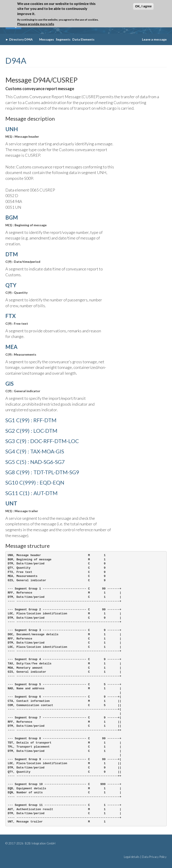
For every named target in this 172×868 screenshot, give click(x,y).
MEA (11, 347)
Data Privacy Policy (154, 857)
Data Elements (83, 39)
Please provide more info (36, 24)
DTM (12, 254)
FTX (11, 316)
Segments (63, 39)
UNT (11, 503)
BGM (12, 217)
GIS (10, 384)
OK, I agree (143, 6)
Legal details (132, 857)
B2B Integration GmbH (40, 843)
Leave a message (154, 39)
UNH (12, 129)
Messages (47, 39)
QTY (11, 285)
